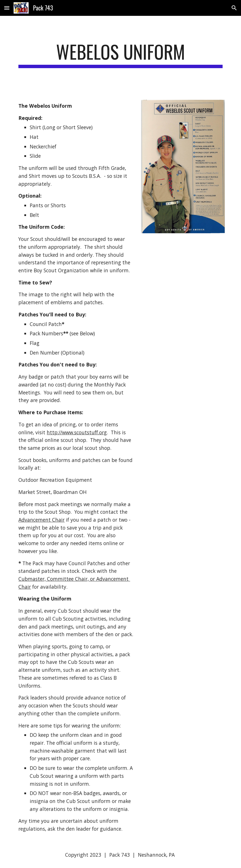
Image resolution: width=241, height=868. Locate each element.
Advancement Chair (41, 520)
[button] (7, 8)
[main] (120, 54)
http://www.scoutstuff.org (77, 432)
